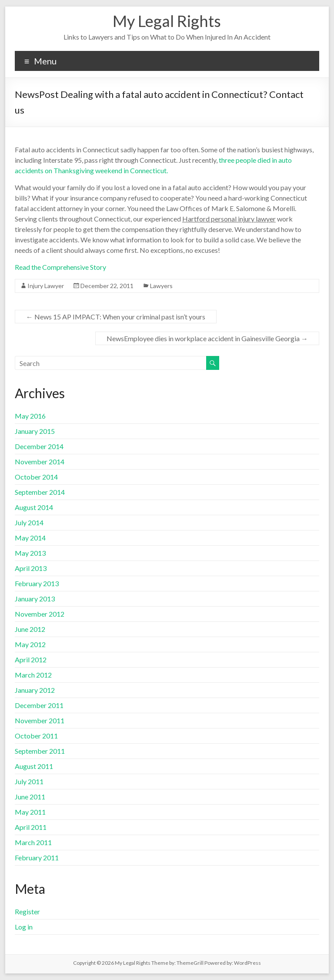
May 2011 (30, 812)
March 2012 (33, 675)
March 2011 (33, 842)
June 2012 (30, 629)
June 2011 (30, 797)
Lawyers (161, 286)
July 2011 (29, 781)
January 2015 (35, 431)
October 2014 (36, 477)
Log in (24, 927)
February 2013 (37, 583)
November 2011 (40, 720)
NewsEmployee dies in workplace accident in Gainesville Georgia (207, 338)
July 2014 (29, 522)
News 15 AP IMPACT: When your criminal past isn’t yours (116, 317)
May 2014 (30, 538)
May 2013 (30, 553)
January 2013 (35, 599)
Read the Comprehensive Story (60, 267)
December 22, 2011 (107, 286)
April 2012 (31, 659)
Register (27, 911)
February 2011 (37, 857)
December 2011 (39, 705)
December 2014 (39, 446)
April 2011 (31, 827)
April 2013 (31, 568)
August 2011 (34, 766)
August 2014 (34, 507)
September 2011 (40, 751)
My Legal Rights (167, 21)
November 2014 (40, 461)
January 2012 (35, 690)
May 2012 (30, 644)
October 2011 (36, 736)
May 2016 (30, 416)
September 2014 (40, 492)
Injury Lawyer (46, 286)
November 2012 (40, 614)
